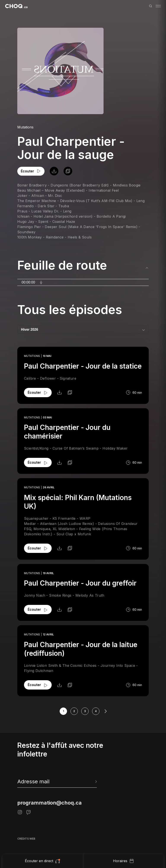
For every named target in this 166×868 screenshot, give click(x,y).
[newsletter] (57, 782)
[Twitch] (29, 812)
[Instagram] (20, 812)
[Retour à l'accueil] (16, 6)
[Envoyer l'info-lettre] (96, 782)
